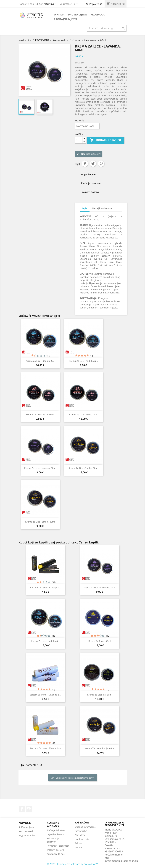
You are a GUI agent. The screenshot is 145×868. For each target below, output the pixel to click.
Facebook (22, 809)
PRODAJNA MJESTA (66, 19)
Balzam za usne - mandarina (45, 748)
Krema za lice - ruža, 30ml (83, 414)
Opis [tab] (85, 208)
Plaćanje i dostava (56, 830)
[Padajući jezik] (51, 4)
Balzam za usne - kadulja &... (46, 587)
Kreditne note (82, 839)
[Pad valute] (74, 4)
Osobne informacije (85, 827)
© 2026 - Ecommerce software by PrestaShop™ (72, 864)
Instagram (29, 809)
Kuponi (79, 847)
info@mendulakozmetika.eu (121, 861)
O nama (59, 15)
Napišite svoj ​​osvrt (88, 154)
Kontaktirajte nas (56, 854)
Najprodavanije (27, 835)
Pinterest (101, 164)
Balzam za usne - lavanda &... (45, 695)
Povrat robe (81, 831)
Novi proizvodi (26, 831)
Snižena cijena (26, 827)
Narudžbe (80, 835)
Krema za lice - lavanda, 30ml (40, 468)
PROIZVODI (98, 15)
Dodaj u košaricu (106, 140)
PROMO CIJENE (77, 15)
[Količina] (79, 140)
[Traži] (107, 28)
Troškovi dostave (55, 850)
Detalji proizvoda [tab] (102, 208)
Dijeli (85, 164)
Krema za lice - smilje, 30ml (40, 522)
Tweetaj (93, 164)
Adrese (79, 843)
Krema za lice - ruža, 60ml (40, 414)
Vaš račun (82, 823)
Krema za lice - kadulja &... (40, 361)
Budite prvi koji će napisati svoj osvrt (73, 778)
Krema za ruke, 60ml (100, 641)
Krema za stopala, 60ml (100, 695)
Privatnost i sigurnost (58, 846)
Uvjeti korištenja (55, 834)
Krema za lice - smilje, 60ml (83, 468)
